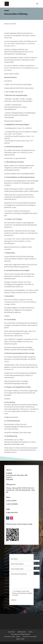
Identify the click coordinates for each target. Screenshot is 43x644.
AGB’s (31, 632)
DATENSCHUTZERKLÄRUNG (20, 634)
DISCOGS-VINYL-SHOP (12, 637)
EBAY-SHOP (20, 639)
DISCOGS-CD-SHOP (30, 637)
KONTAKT (12, 632)
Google (30, 524)
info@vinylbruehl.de (12, 513)
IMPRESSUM (22, 632)
